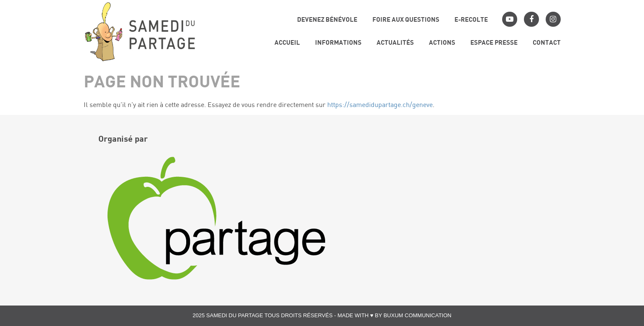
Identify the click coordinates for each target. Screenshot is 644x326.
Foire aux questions (406, 20)
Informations (338, 43)
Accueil (287, 43)
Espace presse (494, 43)
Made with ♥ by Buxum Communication (394, 315)
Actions (442, 43)
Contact (547, 43)
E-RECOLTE (471, 20)
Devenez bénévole (327, 20)
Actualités (395, 43)
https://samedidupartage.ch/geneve (380, 105)
